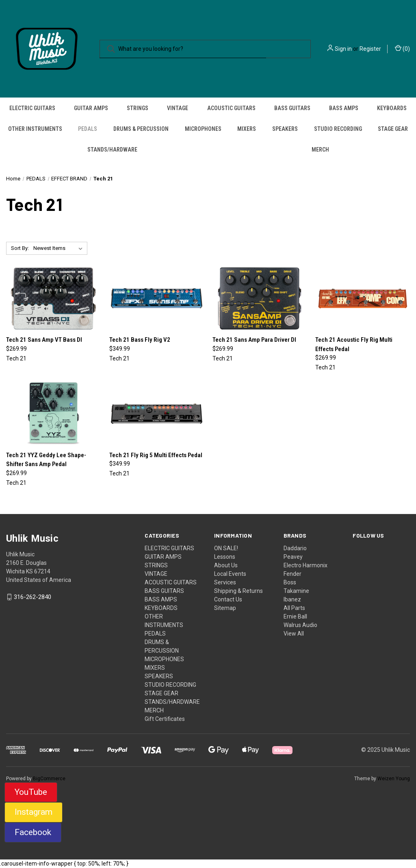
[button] (31, 792)
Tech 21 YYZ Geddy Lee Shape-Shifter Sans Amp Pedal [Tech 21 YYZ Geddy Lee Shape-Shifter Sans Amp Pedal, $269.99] (46, 460)
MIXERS (247, 129)
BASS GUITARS (292, 108)
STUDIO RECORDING (338, 129)
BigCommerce (49, 779)
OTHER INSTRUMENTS (35, 129)
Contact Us (228, 599)
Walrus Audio (300, 625)
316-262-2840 (32, 597)
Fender (292, 574)
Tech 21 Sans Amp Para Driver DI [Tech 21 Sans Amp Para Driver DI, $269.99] (254, 340)
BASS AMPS (344, 108)
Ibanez (292, 599)
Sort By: (20, 248)
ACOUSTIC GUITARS (231, 108)
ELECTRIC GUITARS (32, 108)
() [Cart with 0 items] (402, 48)
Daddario (295, 548)
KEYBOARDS (392, 108)
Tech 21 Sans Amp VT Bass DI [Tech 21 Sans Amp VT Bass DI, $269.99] (44, 340)
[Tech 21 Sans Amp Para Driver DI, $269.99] (260, 299)
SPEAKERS (285, 129)
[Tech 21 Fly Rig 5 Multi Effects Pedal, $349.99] (157, 414)
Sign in (343, 49)
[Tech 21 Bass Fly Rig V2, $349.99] (157, 299)
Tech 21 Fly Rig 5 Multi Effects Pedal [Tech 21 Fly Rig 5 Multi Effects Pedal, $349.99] (156, 455)
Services (225, 582)
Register (370, 49)
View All (294, 634)
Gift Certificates (165, 719)
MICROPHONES (203, 129)
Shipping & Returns (238, 591)
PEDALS (88, 129)
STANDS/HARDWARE (112, 150)
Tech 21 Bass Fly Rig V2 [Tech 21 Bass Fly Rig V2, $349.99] (140, 340)
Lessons (225, 557)
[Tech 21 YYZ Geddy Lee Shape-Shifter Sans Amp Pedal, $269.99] (53, 414)
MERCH (320, 150)
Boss (290, 582)
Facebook (33, 832)
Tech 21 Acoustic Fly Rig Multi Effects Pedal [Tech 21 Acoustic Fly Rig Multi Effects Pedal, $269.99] (354, 344)
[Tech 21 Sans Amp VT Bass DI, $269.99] (53, 299)
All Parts (294, 608)
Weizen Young (394, 779)
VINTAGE (178, 108)
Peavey (293, 557)
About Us (226, 565)
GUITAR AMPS (91, 108)
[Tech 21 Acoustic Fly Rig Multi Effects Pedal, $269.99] (363, 299)
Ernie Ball (295, 616)
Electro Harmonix (305, 565)
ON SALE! (226, 548)
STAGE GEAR (393, 129)
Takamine (296, 591)
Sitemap (225, 608)
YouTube (31, 792)
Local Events (230, 574)
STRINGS (138, 108)
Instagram (34, 812)
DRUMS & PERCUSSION (141, 129)
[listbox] (60, 248)
